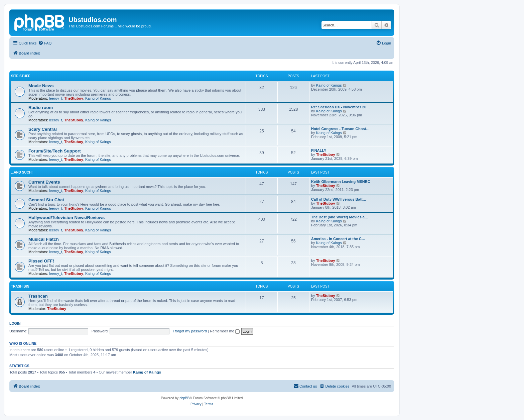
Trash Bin (20, 286)
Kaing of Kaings (98, 98)
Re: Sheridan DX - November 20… (341, 107)
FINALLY (319, 150)
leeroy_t (56, 98)
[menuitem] (45, 43)
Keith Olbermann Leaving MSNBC (341, 182)
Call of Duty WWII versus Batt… (339, 199)
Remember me (225, 331)
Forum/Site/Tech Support (55, 151)
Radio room (41, 108)
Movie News (41, 86)
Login (15, 323)
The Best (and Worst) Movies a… (340, 217)
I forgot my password (190, 331)
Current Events (44, 182)
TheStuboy (74, 98)
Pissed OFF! (41, 261)
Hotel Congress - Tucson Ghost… (340, 129)
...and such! (22, 172)
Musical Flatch (44, 239)
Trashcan (38, 296)
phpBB (184, 398)
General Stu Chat (46, 200)
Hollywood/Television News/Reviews (67, 218)
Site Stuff (21, 76)
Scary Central (43, 129)
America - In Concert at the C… (338, 239)
